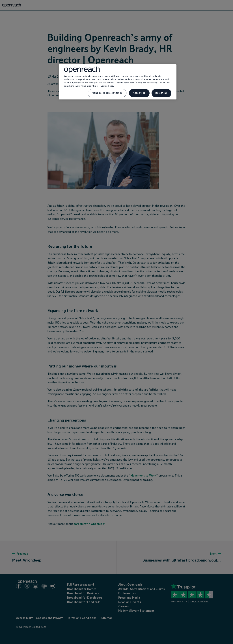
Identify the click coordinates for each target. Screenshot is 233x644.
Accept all (139, 93)
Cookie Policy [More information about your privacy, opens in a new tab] (107, 86)
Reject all (161, 93)
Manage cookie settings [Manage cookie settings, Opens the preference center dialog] (107, 93)
